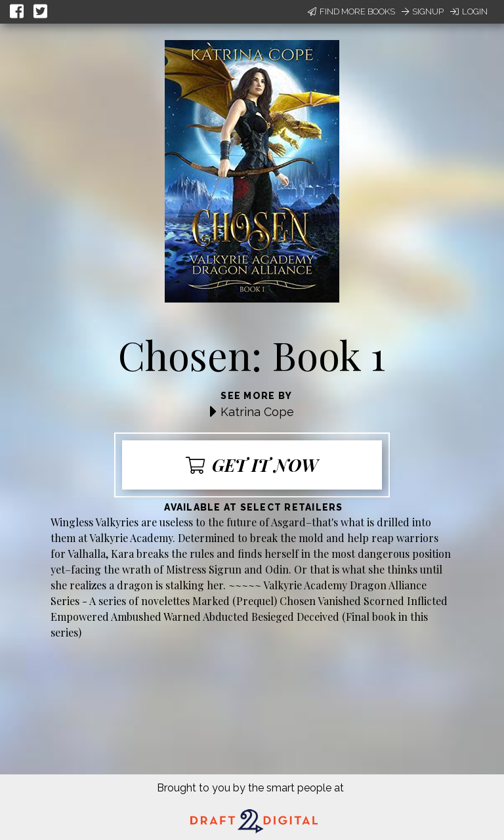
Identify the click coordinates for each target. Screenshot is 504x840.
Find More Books (351, 11)
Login (469, 11)
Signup (423, 11)
